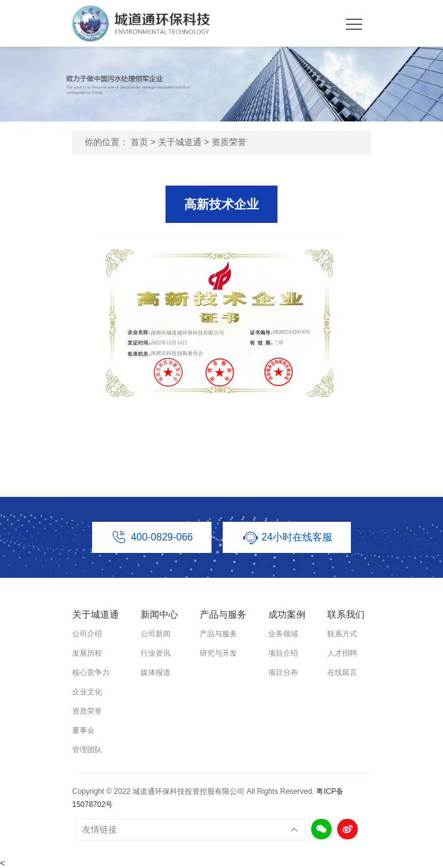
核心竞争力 (91, 672)
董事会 (83, 730)
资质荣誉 (229, 142)
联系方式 (342, 634)
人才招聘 (342, 653)
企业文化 (87, 692)
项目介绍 (283, 653)
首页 (139, 142)
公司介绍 (87, 634)
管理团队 (87, 750)
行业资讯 (156, 653)
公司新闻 (156, 634)
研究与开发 (218, 653)
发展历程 (87, 653)
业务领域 (283, 634)
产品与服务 (218, 634)
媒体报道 (156, 672)
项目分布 (283, 672)
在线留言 (342, 672)
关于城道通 (180, 142)
